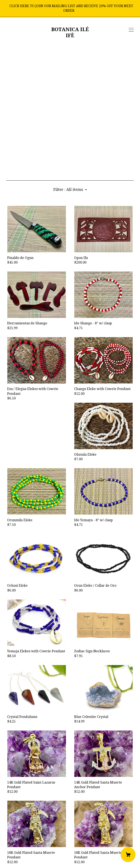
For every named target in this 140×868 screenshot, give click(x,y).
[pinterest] (33, 836)
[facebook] (8, 836)
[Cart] (128, 854)
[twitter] (27, 836)
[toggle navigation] (131, 30)
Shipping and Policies (23, 848)
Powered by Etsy (20, 859)
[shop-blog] (20, 836)
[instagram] (14, 836)
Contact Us (15, 843)
